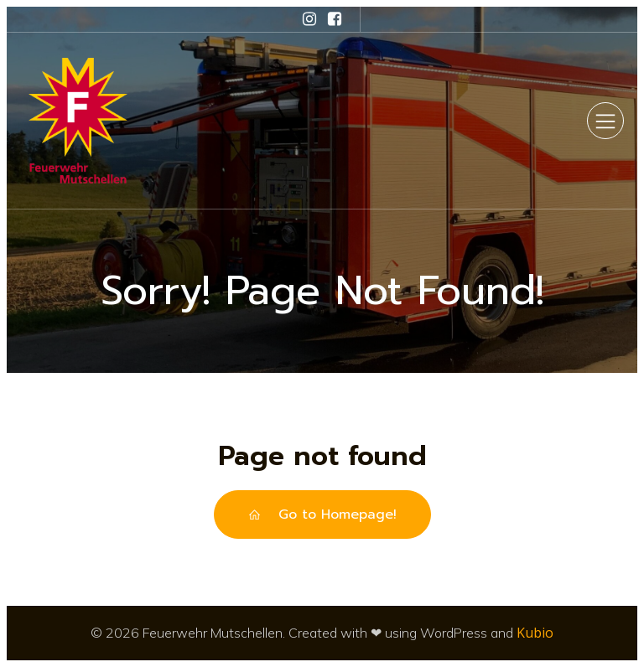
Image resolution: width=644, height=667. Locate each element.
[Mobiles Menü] (605, 121)
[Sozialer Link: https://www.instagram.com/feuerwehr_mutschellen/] (309, 19)
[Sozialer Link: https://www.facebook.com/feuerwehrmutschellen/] (335, 19)
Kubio (535, 633)
